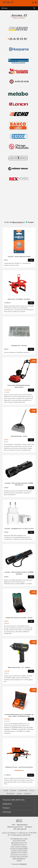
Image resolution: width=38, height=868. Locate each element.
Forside (6, 790)
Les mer (23, 857)
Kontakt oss (28, 793)
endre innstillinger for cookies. (19, 860)
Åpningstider (11, 793)
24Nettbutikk (23, 864)
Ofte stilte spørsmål (20, 829)
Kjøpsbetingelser (22, 825)
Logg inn (19, 793)
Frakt (13, 825)
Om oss (32, 790)
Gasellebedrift (23, 790)
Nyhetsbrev (29, 827)
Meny (4, 8)
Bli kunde (13, 790)
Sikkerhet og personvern (15, 827)
